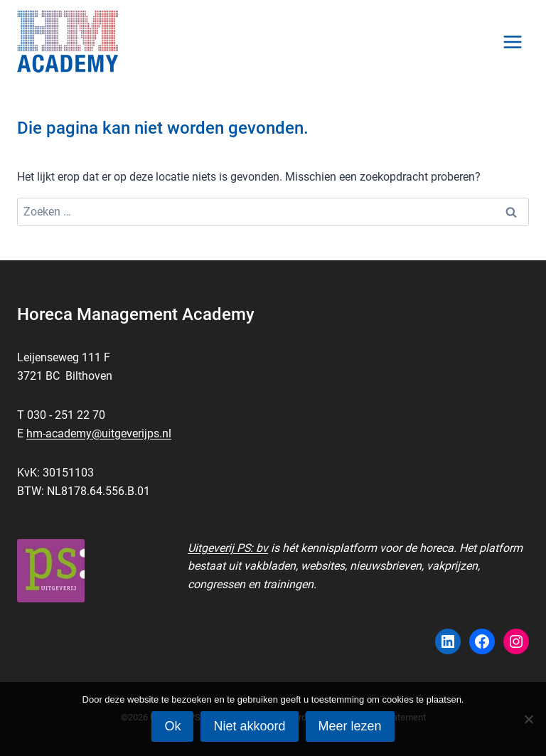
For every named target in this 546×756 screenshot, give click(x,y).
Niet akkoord (249, 726)
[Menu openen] (512, 42)
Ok (172, 726)
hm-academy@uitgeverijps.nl (99, 433)
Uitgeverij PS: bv (228, 548)
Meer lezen (350, 726)
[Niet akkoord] (528, 719)
